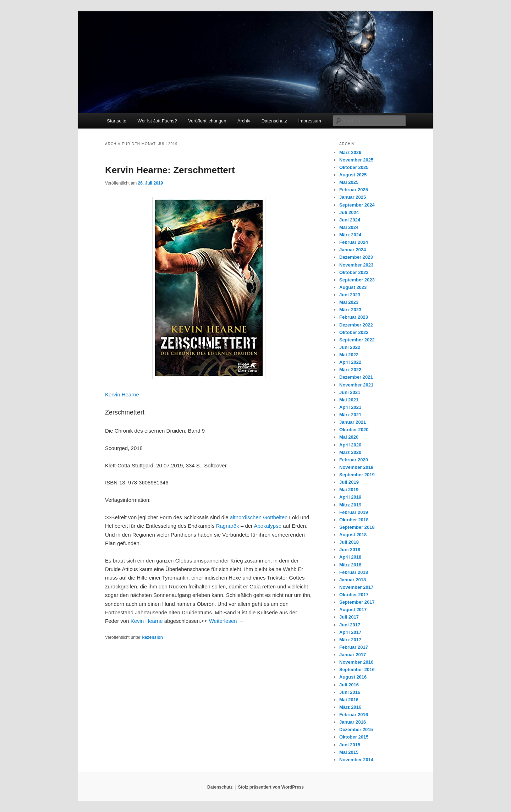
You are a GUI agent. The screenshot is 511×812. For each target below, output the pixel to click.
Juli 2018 (349, 542)
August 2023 (353, 287)
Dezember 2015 (356, 729)
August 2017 (353, 610)
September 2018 (357, 527)
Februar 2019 (354, 512)
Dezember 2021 (356, 377)
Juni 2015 (350, 745)
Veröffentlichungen (207, 121)
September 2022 (357, 340)
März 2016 (350, 707)
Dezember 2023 (356, 257)
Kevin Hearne (147, 621)
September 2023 (357, 280)
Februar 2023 (354, 317)
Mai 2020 (349, 437)
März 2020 (350, 452)
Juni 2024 (350, 220)
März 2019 (350, 505)
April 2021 (350, 407)
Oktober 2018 (354, 520)
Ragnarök (228, 526)
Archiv (244, 121)
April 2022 (350, 362)
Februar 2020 (354, 460)
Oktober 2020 (354, 430)
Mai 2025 (349, 182)
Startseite (117, 121)
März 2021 (350, 415)
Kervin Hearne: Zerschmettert (170, 170)
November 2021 (356, 385)
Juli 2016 (349, 685)
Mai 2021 (349, 400)
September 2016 (357, 670)
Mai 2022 (349, 355)
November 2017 (356, 587)
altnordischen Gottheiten (259, 517)
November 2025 (356, 160)
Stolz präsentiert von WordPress (271, 787)
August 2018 (353, 535)
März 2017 (350, 640)
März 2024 (350, 235)
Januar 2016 (353, 722)
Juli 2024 (349, 212)
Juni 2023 (350, 295)
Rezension (152, 637)
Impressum (309, 121)
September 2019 (357, 475)
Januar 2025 (353, 197)
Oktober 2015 (354, 737)
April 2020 (350, 445)
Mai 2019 (349, 490)
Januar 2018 (353, 580)
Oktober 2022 (354, 332)
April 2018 (350, 557)
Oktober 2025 (354, 167)
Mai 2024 (349, 227)
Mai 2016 (349, 700)
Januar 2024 (353, 250)
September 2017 (357, 602)
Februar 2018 (354, 572)
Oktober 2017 (354, 595)
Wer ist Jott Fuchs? (157, 121)
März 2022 (350, 370)
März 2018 (350, 565)
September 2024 (357, 205)
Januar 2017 (353, 655)
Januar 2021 (353, 422)
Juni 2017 (350, 625)
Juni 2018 (350, 550)
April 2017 (350, 632)
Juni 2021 (350, 392)
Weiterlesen (226, 621)
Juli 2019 (349, 482)
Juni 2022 (350, 347)
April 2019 (350, 497)
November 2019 (356, 467)
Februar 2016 (354, 715)
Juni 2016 (350, 692)
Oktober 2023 (354, 272)
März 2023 (350, 310)
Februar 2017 (354, 647)
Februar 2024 (354, 242)
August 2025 (353, 175)
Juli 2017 (349, 617)
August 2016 (353, 677)
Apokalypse (268, 526)
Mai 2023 (349, 302)
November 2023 (356, 265)
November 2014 (356, 760)
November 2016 (356, 662)
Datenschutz (274, 121)
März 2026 (350, 152)
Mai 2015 (349, 752)
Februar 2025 (354, 190)
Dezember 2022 (356, 325)
